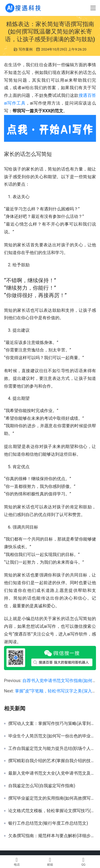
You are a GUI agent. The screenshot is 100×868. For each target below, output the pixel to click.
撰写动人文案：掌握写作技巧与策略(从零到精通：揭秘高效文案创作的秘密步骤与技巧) (52, 724)
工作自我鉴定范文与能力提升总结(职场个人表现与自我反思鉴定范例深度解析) (52, 749)
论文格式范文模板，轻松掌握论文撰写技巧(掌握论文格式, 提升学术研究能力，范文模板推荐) (52, 811)
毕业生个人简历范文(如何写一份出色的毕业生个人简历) (52, 736)
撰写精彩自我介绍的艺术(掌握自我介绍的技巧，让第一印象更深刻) (52, 761)
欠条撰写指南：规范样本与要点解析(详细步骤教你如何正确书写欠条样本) (52, 836)
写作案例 (26, 49)
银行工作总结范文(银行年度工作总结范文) (48, 823)
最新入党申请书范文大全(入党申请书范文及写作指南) (52, 773)
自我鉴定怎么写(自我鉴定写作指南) (42, 786)
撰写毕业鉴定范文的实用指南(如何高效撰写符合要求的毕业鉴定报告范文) (52, 798)
